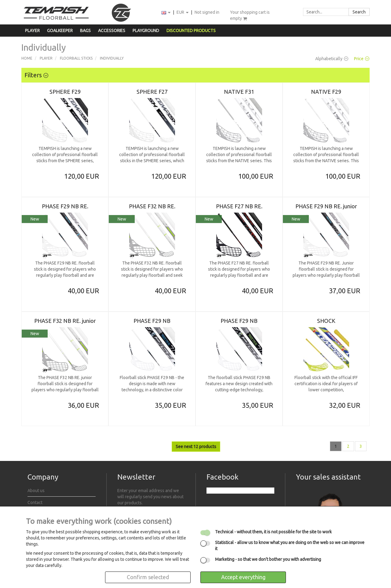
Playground (146, 31)
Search (359, 12)
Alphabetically (332, 59)
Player (32, 31)
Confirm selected (148, 577)
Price (362, 59)
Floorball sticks (76, 58)
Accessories (112, 31)
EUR (183, 13)
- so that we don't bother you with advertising (268, 559)
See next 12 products (196, 447)
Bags (85, 31)
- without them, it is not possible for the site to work (273, 532)
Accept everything (243, 577)
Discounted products (191, 31)
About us (36, 491)
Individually (112, 58)
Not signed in (207, 12)
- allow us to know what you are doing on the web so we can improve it (290, 546)
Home (27, 58)
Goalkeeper (60, 31)
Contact (35, 502)
